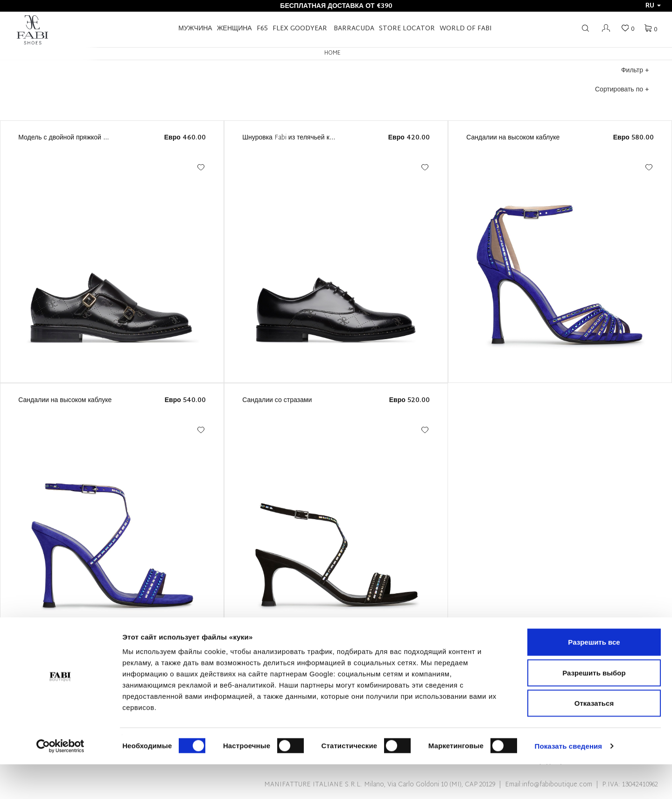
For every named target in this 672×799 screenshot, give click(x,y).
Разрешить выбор (594, 707)
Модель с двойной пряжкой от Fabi (71, 138)
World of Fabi (466, 29)
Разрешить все (594, 677)
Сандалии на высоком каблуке (513, 138)
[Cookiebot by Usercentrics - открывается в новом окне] (60, 781)
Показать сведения (569, 781)
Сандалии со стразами (277, 400)
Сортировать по (622, 90)
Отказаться (594, 738)
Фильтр (635, 71)
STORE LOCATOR (407, 29)
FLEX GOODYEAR (300, 29)
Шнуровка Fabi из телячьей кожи (292, 138)
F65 (262, 29)
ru (653, 6)
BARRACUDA (354, 29)
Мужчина (195, 29)
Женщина (234, 29)
